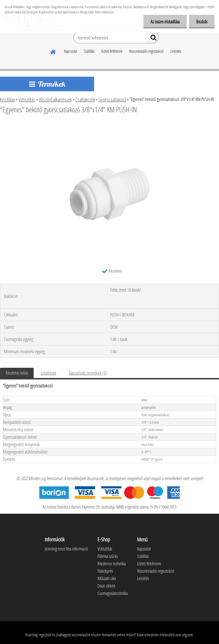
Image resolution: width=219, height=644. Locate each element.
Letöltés (176, 51)
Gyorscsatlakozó (112, 99)
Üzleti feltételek (112, 51)
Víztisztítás (27, 99)
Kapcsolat (71, 51)
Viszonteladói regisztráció (146, 51)
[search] (152, 39)
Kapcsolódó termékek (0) (88, 373)
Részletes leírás (17, 373)
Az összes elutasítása (165, 22)
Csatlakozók (85, 99)
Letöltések (48, 373)
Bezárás (202, 22)
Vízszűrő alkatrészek (55, 99)
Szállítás (89, 51)
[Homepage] (53, 51)
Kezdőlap (8, 99)
